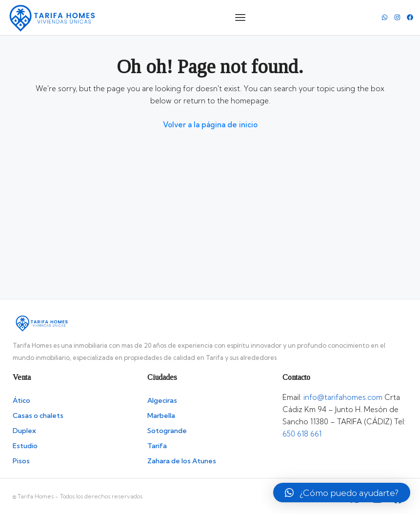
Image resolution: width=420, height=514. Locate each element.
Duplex (24, 431)
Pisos (21, 461)
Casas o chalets (38, 415)
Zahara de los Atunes (182, 461)
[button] (342, 493)
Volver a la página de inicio (210, 125)
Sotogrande (167, 431)
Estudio (25, 446)
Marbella (161, 415)
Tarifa (157, 446)
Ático (21, 400)
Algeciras (162, 400)
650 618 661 (302, 434)
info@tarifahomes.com (343, 397)
